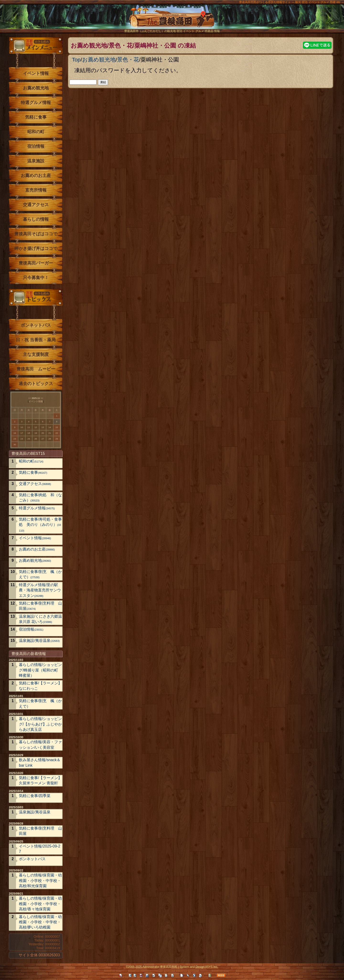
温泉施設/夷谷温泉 (39, 641)
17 (22, 433)
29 (57, 439)
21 (50, 433)
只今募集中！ (36, 278)
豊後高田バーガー (36, 263)
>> (42, 398)
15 (57, 427)
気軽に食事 (36, 117)
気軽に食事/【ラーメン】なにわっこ (40, 686)
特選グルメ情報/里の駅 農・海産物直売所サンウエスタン (40, 590)
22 (57, 433)
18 (29, 433)
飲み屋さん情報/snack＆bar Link (40, 763)
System (184, 967)
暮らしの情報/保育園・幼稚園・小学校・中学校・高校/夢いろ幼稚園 (40, 922)
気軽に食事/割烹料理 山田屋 (40, 606)
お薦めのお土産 (36, 176)
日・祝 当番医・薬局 (36, 340)
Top (76, 60)
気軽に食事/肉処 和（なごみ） (40, 498)
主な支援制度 (36, 354)
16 (15, 433)
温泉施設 (36, 161)
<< (30, 398)
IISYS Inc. (212, 967)
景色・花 (128, 60)
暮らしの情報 (36, 219)
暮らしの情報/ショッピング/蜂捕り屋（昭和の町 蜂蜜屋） (40, 670)
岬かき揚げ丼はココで (36, 248)
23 (15, 439)
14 (50, 427)
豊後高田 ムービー (36, 369)
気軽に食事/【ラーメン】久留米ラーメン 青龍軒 (40, 780)
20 (43, 433)
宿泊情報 (36, 146)
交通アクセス (36, 205)
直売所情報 (36, 190)
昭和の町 (36, 132)
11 (29, 427)
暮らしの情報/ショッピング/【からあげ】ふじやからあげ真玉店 (40, 724)
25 (29, 439)
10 (22, 427)
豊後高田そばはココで (36, 234)
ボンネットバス (36, 325)
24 (22, 439)
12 (36, 427)
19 (36, 433)
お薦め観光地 (99, 60)
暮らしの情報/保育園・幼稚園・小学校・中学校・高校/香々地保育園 (40, 904)
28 (50, 439)
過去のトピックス (36, 384)
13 (43, 427)
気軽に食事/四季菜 (35, 796)
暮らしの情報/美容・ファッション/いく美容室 (40, 745)
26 (36, 439)
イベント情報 (36, 73)
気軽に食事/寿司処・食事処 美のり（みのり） (40, 525)
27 (43, 439)
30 (15, 444)
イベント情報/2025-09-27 (40, 849)
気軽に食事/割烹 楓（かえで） (40, 574)
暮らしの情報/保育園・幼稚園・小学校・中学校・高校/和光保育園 (40, 881)
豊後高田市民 (169, 967)
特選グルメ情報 (36, 103)
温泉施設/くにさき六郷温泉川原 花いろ (40, 619)
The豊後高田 (172, 20)
